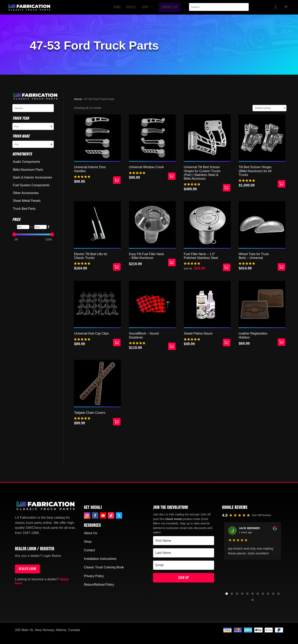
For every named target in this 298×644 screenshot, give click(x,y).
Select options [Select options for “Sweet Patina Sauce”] (227, 342)
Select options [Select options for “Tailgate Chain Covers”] (117, 422)
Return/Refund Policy (99, 585)
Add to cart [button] (117, 267)
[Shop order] (269, 108)
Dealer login (27, 569)
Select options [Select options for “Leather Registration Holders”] (281, 342)
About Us (90, 533)
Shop (88, 542)
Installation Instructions (100, 559)
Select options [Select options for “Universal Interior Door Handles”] (117, 180)
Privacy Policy (94, 576)
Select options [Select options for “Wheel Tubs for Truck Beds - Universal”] (281, 267)
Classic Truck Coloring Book (104, 567)
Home (78, 99)
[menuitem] (118, 7)
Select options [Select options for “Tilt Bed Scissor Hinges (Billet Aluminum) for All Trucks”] (281, 184)
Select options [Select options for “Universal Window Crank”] (172, 176)
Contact (89, 550)
